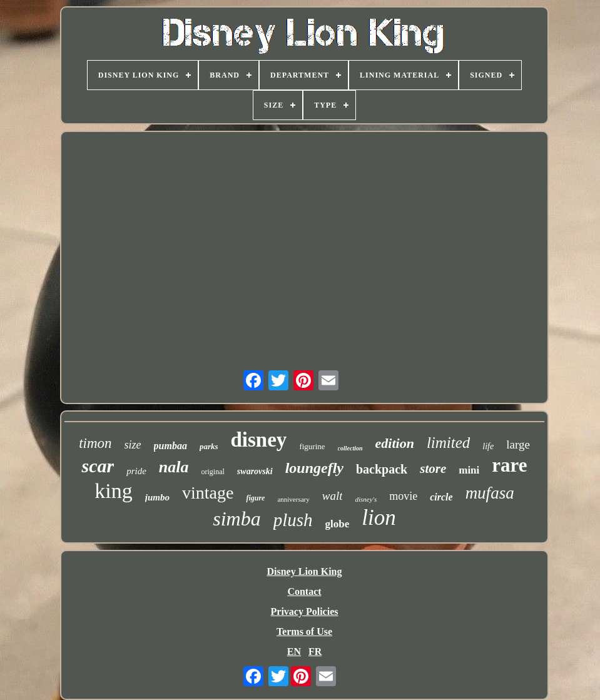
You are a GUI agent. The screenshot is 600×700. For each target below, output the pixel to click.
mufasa (490, 493)
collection (350, 448)
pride (136, 471)
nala (174, 467)
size (133, 445)
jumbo (157, 497)
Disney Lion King (304, 571)
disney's (366, 499)
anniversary (293, 499)
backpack (382, 469)
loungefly (314, 468)
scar (98, 466)
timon (95, 443)
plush (293, 520)
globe (338, 524)
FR (315, 652)
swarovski (255, 471)
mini (469, 470)
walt (333, 496)
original (213, 472)
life (488, 446)
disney (259, 440)
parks (209, 446)
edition (395, 443)
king (113, 491)
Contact (304, 591)
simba (236, 519)
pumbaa (170, 446)
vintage (208, 493)
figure (255, 498)
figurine (312, 446)
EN (294, 652)
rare (509, 465)
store (433, 469)
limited (448, 443)
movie (403, 496)
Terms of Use (304, 632)
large (518, 444)
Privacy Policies (305, 611)
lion (379, 518)
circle (441, 497)
